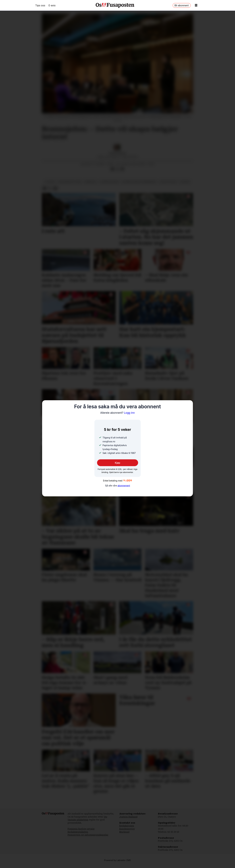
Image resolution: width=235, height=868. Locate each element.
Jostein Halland (128, 820)
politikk (50, 185)
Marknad (124, 835)
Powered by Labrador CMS (117, 863)
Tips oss (40, 5)
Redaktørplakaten (78, 835)
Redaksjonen (127, 829)
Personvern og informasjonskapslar (88, 838)
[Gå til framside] (115, 5)
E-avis (52, 5)
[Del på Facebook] (112, 172)
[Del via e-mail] (122, 172)
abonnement (124, 486)
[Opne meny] (196, 5)
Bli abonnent (182, 5)
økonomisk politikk (70, 185)
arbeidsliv (91, 185)
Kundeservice (127, 832)
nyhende (185, 185)
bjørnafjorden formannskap (139, 185)
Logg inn (118, 413)
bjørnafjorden (109, 185)
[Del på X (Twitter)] (117, 172)
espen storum (168, 185)
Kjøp (117, 463)
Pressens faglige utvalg (81, 832)
